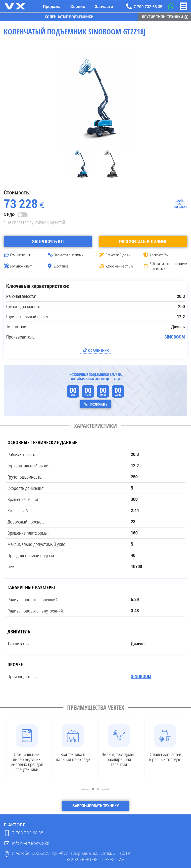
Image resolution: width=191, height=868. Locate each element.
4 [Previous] (85, 789)
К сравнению (99, 350)
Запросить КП (48, 241)
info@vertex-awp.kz (30, 843)
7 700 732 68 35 (28, 833)
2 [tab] (99, 791)
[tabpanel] (27, 749)
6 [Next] (106, 789)
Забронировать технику (96, 805)
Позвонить (98, 404)
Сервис (78, 7)
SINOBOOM (175, 337)
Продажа (52, 7)
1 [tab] (94, 791)
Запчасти (104, 7)
